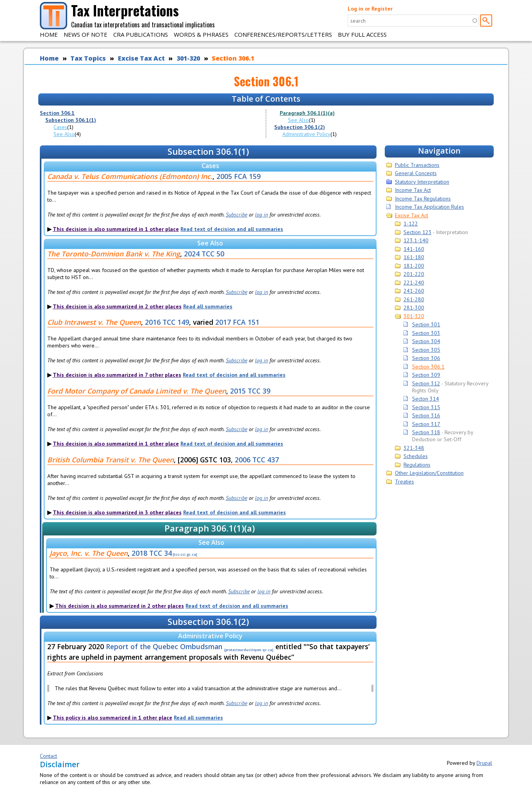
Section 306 (426, 358)
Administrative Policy (306, 134)
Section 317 (426, 424)
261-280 (414, 299)
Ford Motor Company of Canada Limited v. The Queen (137, 391)
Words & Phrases (201, 34)
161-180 (414, 257)
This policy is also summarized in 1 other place (112, 718)
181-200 (414, 266)
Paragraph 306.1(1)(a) (307, 113)
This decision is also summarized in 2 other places (117, 306)
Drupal (484, 763)
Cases (60, 127)
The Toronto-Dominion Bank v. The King (114, 254)
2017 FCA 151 (237, 322)
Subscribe (237, 215)
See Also (64, 134)
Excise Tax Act (141, 58)
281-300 (414, 308)
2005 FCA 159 (238, 176)
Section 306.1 (233, 58)
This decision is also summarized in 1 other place (116, 229)
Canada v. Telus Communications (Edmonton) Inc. (130, 176)
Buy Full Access (362, 34)
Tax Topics (88, 58)
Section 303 (426, 333)
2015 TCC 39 (250, 391)
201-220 (414, 274)
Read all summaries (208, 306)
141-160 (414, 249)
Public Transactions (417, 165)
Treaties (404, 482)
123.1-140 (416, 240)
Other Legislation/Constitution (429, 473)
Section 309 (426, 375)
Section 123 (418, 232)
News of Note (86, 34)
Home (49, 34)
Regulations (417, 465)
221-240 (414, 283)
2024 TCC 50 (204, 254)
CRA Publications (141, 34)
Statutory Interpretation (422, 182)
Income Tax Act (413, 190)
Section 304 (426, 341)
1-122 (411, 224)
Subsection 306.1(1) (71, 120)
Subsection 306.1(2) (300, 127)
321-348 (414, 448)
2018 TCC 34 (152, 553)
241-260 (414, 291)
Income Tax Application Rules (429, 207)
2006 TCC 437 (257, 460)
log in (262, 215)
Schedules (416, 456)
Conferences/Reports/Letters (283, 34)
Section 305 (426, 350)
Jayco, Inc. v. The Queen (89, 553)
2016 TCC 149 (167, 322)
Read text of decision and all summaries (232, 229)
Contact (48, 756)
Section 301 (426, 324)
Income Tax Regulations (423, 199)
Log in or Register (370, 9)
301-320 (188, 58)
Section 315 (426, 407)
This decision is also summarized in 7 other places (117, 375)
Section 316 (426, 415)
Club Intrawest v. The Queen (94, 322)
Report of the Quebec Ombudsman (164, 646)
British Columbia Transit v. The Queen (111, 460)
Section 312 (426, 383)
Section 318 (426, 432)
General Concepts (416, 173)
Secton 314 (426, 399)
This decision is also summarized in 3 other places (117, 512)
